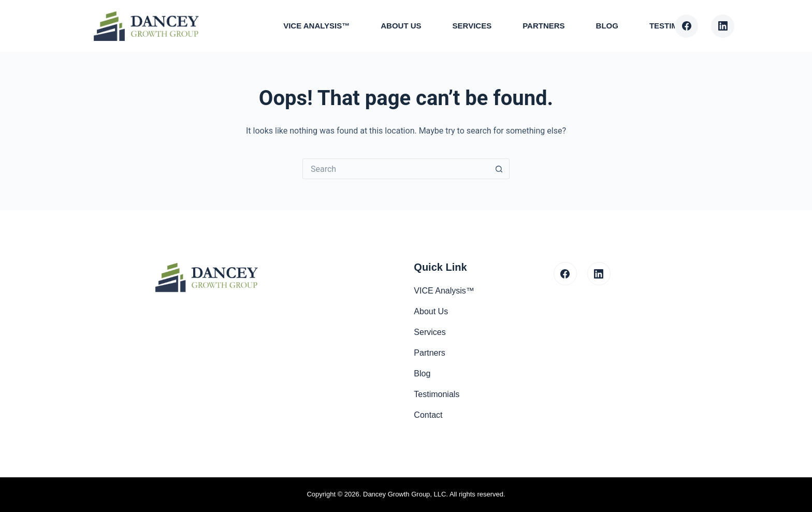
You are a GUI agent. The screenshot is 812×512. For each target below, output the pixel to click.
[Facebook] (686, 26)
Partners (543, 26)
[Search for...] (396, 169)
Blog (607, 26)
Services (472, 26)
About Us (401, 26)
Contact (428, 415)
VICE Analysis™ (316, 26)
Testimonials (437, 394)
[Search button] (499, 169)
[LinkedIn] (723, 26)
